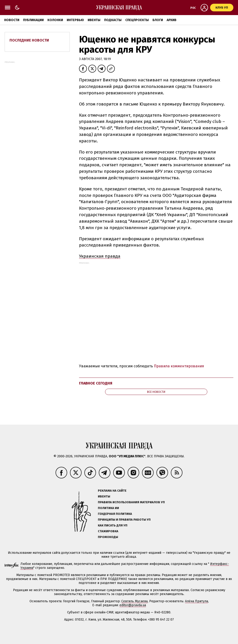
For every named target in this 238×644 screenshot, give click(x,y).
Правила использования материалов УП (131, 502)
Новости (12, 20)
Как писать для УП (113, 525)
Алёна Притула (197, 601)
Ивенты (94, 20)
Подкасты (113, 20)
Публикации (33, 20)
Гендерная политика (115, 514)
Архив (172, 20)
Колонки (55, 20)
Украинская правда (100, 256)
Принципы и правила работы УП (124, 520)
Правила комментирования (179, 366)
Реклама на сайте (112, 491)
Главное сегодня (96, 383)
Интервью (75, 20)
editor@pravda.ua (133, 605)
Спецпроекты (137, 20)
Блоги (158, 20)
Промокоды (108, 537)
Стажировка (108, 531)
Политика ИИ (108, 508)
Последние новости (29, 40)
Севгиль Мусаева (134, 601)
